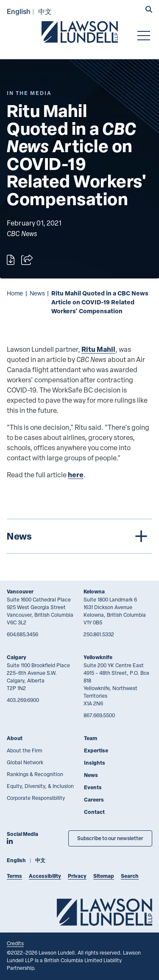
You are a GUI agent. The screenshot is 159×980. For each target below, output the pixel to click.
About (15, 738)
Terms (14, 876)
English (19, 11)
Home (15, 293)
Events (93, 787)
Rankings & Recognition (35, 774)
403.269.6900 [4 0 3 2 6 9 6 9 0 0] (23, 700)
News (37, 293)
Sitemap (104, 876)
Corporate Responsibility (36, 798)
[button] (149, 10)
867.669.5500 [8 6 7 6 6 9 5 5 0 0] (99, 715)
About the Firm (25, 750)
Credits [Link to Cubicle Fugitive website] (15, 943)
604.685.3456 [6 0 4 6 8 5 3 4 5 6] (22, 634)
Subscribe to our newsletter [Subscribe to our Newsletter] (110, 838)
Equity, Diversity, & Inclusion (40, 786)
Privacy (77, 876)
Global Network (25, 762)
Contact (94, 812)
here (76, 475)
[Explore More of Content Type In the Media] (29, 93)
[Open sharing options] (27, 260)
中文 (45, 11)
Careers (94, 800)
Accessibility (45, 876)
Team (91, 738)
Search (130, 876)
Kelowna (94, 592)
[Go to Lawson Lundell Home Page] (80, 32)
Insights (95, 763)
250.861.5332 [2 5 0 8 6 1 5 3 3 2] (99, 634)
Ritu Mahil (98, 349)
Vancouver (20, 592)
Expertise (96, 750)
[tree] (79, 536)
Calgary (17, 657)
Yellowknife (98, 657)
